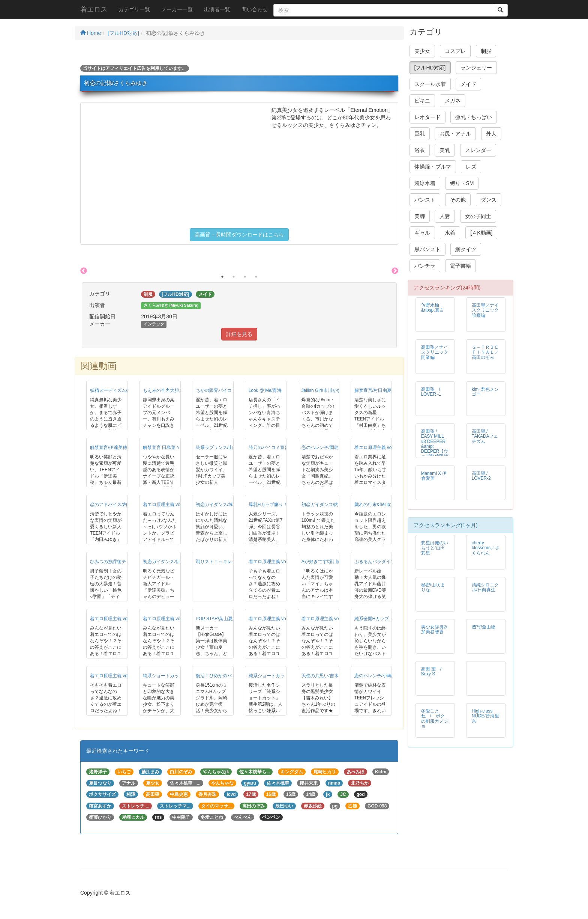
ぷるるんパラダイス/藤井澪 (382, 562)
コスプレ (455, 51)
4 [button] (256, 277)
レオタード (427, 117)
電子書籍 (460, 266)
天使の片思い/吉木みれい (327, 676)
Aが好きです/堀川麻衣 (324, 562)
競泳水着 (425, 183)
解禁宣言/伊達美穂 (109, 447)
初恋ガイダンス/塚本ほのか (223, 505)
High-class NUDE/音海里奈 (485, 716)
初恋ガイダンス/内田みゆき (329, 505)
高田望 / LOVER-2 (481, 476)
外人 (491, 134)
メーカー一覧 (177, 9)
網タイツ (466, 249)
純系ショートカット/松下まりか (175, 676)
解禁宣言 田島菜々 (161, 447)
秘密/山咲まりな (433, 587)
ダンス (489, 200)
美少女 (422, 51)
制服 (486, 51)
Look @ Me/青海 (265, 390)
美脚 (420, 216)
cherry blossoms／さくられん (486, 548)
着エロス (94, 9)
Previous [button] (84, 271)
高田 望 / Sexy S (434, 671)
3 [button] (245, 277)
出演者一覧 (217, 9)
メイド (468, 84)
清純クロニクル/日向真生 (485, 587)
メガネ (453, 101)
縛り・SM (462, 183)
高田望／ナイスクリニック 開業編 (437, 352)
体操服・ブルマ (433, 167)
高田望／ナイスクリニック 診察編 (487, 310)
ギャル (422, 233)
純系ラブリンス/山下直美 (221, 447)
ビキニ (422, 101)
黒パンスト (427, 249)
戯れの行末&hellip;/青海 (378, 505)
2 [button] (234, 277)
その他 (458, 200)
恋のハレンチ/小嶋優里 (377, 676)
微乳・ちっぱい (474, 117)
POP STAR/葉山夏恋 (216, 619)
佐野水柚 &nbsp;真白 (433, 308)
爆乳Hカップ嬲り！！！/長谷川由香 (285, 505)
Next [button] (395, 271)
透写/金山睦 (484, 627)
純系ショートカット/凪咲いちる (281, 676)
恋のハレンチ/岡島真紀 (325, 447)
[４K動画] (481, 233)
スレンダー (478, 150)
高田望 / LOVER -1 (433, 392)
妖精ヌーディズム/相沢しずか (120, 390)
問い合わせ (255, 9)
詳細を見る (239, 334)
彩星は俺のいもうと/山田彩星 (435, 548)
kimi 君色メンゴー (485, 392)
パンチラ (425, 266)
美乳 (445, 150)
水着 (450, 233)
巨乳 (420, 134)
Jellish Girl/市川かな (321, 390)
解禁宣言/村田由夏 (373, 390)
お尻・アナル (455, 134)
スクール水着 (430, 84)
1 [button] (222, 277)
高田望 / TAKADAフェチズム (485, 436)
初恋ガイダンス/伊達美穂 (168, 562)
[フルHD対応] (123, 33)
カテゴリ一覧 (134, 9)
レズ (471, 167)
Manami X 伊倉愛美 (434, 476)
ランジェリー (476, 68)
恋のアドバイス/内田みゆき (118, 505)
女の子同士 (478, 216)
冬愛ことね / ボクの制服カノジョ (435, 718)
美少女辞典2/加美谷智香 (434, 629)
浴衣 (420, 150)
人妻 (445, 216)
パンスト (425, 200)
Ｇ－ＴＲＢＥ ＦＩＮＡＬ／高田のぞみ (485, 352)
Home (91, 33)
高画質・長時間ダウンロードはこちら (239, 235)
